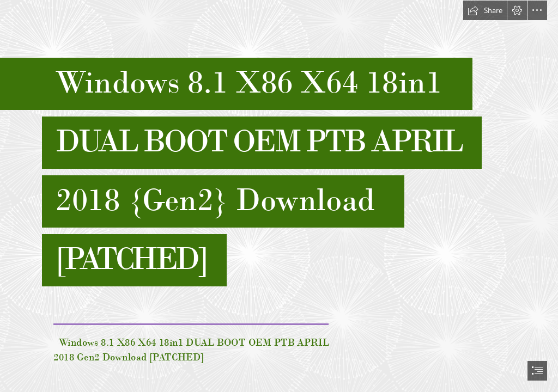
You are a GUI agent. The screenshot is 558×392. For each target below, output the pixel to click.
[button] (485, 10)
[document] (279, 196)
